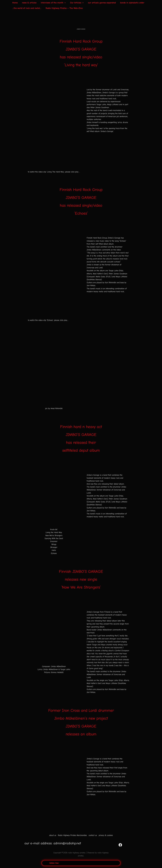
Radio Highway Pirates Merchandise (72, 835)
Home (15, 3)
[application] (65, 3)
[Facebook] (123, 845)
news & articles (29, 3)
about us (53, 835)
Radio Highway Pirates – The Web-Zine (64, 8)
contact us (93, 835)
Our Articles (77, 3)
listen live (54, 863)
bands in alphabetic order (132, 3)
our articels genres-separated (102, 3)
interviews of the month (53, 3)
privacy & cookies (106, 835)
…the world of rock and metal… (27, 8)
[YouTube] (108, 845)
